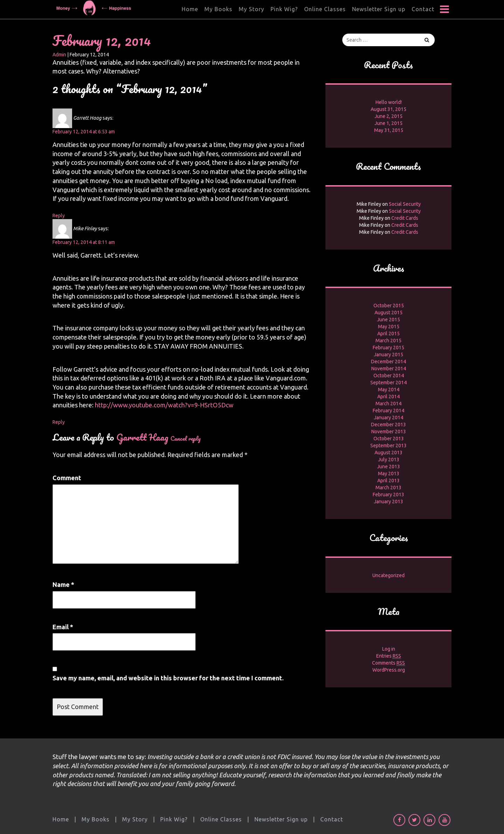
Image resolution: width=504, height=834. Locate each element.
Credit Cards (405, 218)
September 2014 (388, 383)
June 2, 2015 (388, 116)
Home (190, 9)
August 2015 (388, 313)
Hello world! (389, 102)
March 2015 (388, 341)
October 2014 (389, 376)
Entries (389, 656)
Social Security (405, 204)
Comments (388, 663)
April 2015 (388, 334)
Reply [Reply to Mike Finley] (59, 422)
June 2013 (388, 467)
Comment (67, 478)
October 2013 (389, 439)
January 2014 (388, 418)
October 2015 (389, 306)
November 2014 (389, 369)
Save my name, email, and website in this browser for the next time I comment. (168, 678)
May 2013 (389, 474)
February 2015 (388, 348)
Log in (389, 649)
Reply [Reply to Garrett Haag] (59, 216)
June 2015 (388, 320)
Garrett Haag (142, 437)
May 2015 (389, 327)
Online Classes (325, 9)
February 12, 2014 (102, 40)
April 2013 (388, 481)
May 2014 (389, 390)
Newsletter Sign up (379, 9)
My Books (218, 9)
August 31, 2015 (388, 109)
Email (63, 627)
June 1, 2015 (388, 123)
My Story (251, 9)
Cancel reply (186, 438)
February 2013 (388, 495)
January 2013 (388, 502)
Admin (59, 55)
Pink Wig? (284, 9)
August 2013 (388, 453)
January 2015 (388, 355)
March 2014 (388, 404)
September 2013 (388, 446)
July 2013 (389, 460)
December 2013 (388, 425)
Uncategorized (388, 575)
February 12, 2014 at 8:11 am (84, 242)
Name (63, 584)
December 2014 (388, 362)
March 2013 (388, 488)
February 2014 (388, 411)
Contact (423, 9)
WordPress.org (389, 670)
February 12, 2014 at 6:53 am (84, 132)
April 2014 (388, 397)
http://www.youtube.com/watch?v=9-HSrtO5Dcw (164, 405)
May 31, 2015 (389, 130)
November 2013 (389, 432)
